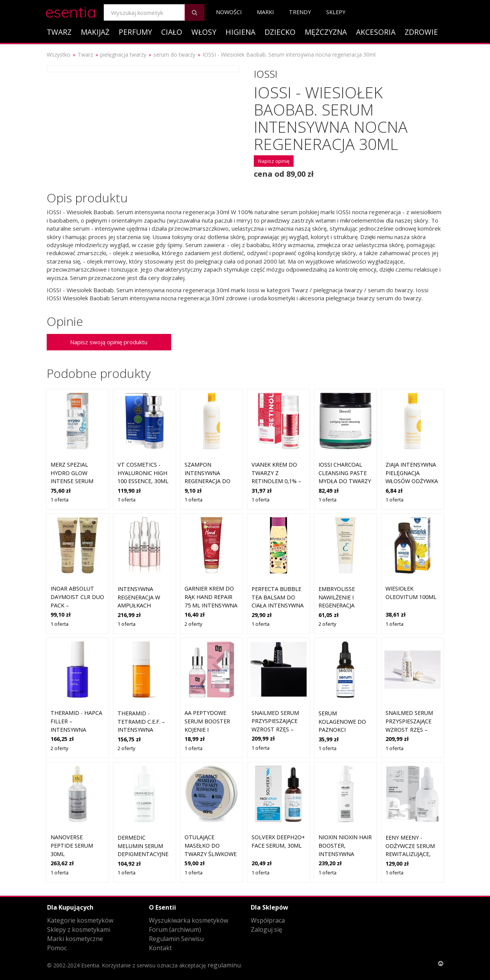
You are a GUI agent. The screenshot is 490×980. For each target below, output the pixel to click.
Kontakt (160, 948)
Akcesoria (376, 32)
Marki (265, 12)
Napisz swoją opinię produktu (109, 342)
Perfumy (135, 32)
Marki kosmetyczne (75, 939)
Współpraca (268, 920)
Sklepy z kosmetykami (79, 930)
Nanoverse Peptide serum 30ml (72, 845)
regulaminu (224, 965)
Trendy (300, 12)
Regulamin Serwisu (176, 939)
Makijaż (95, 32)
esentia (71, 11)
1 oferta (60, 500)
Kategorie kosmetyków (80, 920)
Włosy (204, 32)
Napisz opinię (274, 161)
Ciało (172, 32)
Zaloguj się (266, 930)
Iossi (266, 74)
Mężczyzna (326, 32)
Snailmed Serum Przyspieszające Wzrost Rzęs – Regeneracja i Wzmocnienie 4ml (277, 729)
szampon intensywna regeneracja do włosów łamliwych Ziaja (208, 481)
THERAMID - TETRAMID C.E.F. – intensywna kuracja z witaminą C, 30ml (143, 730)
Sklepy (336, 12)
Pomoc (57, 948)
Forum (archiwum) (175, 930)
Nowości (229, 12)
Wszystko (59, 55)
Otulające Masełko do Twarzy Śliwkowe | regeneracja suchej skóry (211, 854)
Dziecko (280, 32)
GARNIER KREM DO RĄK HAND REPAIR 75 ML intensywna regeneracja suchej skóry (211, 605)
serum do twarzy (174, 55)
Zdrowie (421, 32)
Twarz (59, 32)
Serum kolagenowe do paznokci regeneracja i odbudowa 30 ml (344, 730)
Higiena (240, 32)
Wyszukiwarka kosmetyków (189, 920)
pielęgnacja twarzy (123, 55)
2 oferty (193, 624)
